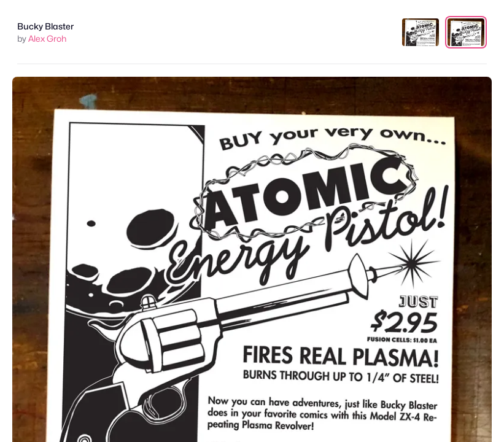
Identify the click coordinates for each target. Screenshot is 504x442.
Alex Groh (47, 38)
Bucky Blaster (45, 26)
